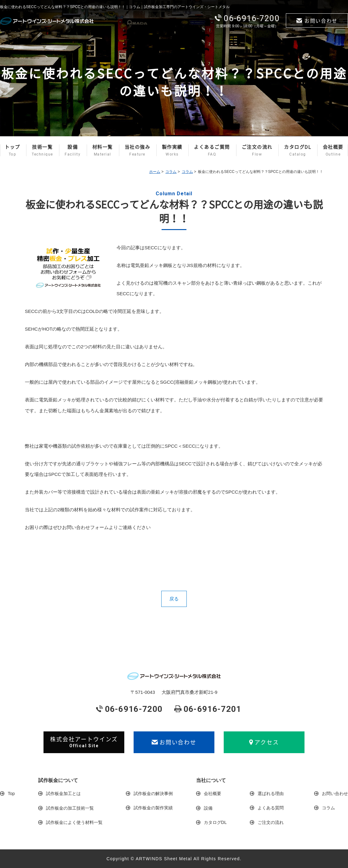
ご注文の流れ (257, 150)
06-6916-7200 (247, 18)
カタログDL (298, 150)
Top (11, 793)
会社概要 (333, 150)
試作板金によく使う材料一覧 (74, 822)
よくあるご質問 (212, 150)
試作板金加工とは (63, 793)
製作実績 (172, 150)
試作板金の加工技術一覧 (70, 808)
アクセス (264, 742)
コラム (171, 172)
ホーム (155, 172)
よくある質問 (271, 808)
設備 (73, 150)
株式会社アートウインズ (84, 742)
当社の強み (137, 150)
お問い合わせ (317, 20)
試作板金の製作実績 (153, 808)
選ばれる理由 (271, 793)
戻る (174, 599)
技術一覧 (42, 150)
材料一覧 (103, 150)
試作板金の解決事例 (153, 793)
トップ (12, 150)
